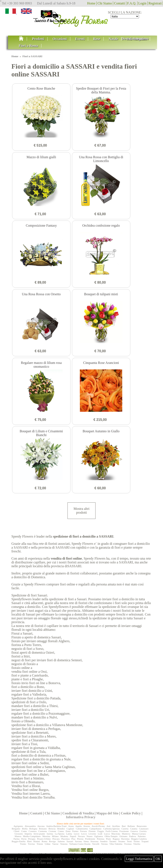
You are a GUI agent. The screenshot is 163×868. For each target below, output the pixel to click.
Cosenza (33, 831)
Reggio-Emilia (19, 841)
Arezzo (87, 826)
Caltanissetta (82, 829)
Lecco (84, 834)
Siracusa (94, 841)
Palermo (142, 836)
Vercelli (96, 844)
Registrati (155, 3)
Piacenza (65, 839)
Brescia (52, 829)
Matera (18, 836)
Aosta (71, 826)
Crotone (52, 831)
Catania (134, 829)
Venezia (64, 844)
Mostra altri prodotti (81, 511)
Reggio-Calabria (139, 839)
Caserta (125, 829)
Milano (55, 836)
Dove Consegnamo (135, 39)
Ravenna (125, 839)
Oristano (123, 836)
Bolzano (43, 829)
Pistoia (80, 839)
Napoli (73, 836)
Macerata (116, 834)
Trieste (40, 844)
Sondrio (104, 841)
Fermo (75, 831)
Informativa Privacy (81, 817)
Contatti (119, 3)
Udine (48, 844)
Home (91, 3)
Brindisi (61, 829)
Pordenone (90, 839)
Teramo (122, 841)
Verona (104, 844)
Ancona (41, 826)
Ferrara (83, 831)
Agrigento (18, 826)
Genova (134, 831)
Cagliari (70, 829)
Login (142, 3)
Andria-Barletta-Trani (56, 826)
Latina (69, 834)
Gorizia (143, 831)
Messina (46, 836)
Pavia (24, 839)
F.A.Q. (132, 3)
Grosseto (19, 834)
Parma (17, 839)
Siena (86, 841)
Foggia (101, 831)
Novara (81, 836)
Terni (129, 841)
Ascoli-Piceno (98, 826)
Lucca (107, 834)
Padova (133, 836)
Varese (55, 844)
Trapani (145, 841)
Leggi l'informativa (139, 859)
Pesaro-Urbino (44, 839)
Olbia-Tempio (111, 836)
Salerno (61, 841)
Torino (137, 841)
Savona (78, 841)
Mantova (126, 834)
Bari (124, 826)
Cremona (42, 831)
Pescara (56, 839)
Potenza (100, 839)
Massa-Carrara (139, 834)
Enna (68, 831)
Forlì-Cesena (112, 831)
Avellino (116, 826)
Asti (108, 826)
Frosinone (124, 831)
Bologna (33, 829)
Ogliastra (98, 836)
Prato (108, 839)
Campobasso (96, 829)
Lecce (77, 834)
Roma (44, 841)
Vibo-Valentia (116, 844)
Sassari (70, 841)
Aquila (79, 826)
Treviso (31, 844)
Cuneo (61, 831)
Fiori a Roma (28, 46)
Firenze (92, 831)
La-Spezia (60, 834)
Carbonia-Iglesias (111, 829)
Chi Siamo (105, 3)
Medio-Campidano (32, 836)
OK (158, 859)
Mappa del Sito (107, 813)
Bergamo (16, 829)
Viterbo (137, 844)
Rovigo (52, 841)
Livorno (92, 834)
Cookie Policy (131, 813)
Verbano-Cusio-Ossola (80, 844)
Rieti (29, 841)
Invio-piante (39, 834)
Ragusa (116, 839)
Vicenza (128, 844)
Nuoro (90, 836)
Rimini (37, 841)
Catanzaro (144, 829)
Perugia (32, 839)
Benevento (142, 826)
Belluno (131, 826)
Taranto (113, 841)
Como (24, 831)
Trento (23, 844)
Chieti (17, 831)
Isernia (50, 834)
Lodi (100, 834)
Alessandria (30, 826)
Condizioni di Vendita (78, 813)
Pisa (73, 839)
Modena (64, 836)
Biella (25, 829)
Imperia (28, 834)
